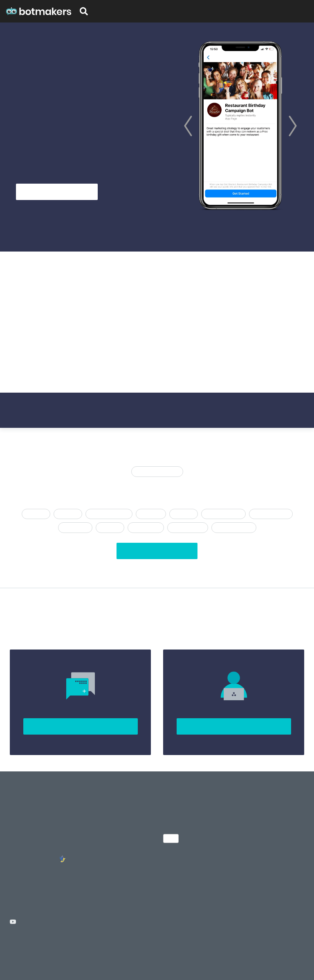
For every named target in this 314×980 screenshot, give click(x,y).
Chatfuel (36, 514)
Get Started (57, 192)
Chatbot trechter (223, 514)
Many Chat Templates (116, 824)
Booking (110, 527)
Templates (110, 11)
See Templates (128, 192)
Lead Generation (234, 527)
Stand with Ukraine (35, 861)
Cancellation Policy (93, 949)
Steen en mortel (271, 514)
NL (171, 838)
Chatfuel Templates (113, 836)
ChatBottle (207, 958)
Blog (261, 11)
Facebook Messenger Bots (115, 873)
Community (25, 836)
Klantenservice (188, 527)
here (213, 339)
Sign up (302, 11)
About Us (22, 812)
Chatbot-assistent (109, 514)
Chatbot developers (36, 849)
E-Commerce (146, 527)
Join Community (81, 727)
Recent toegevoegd (157, 471)
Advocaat (183, 514)
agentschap (75, 527)
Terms (17, 949)
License (59, 949)
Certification (144, 11)
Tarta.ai (177, 958)
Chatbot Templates (112, 812)
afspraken (151, 514)
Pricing (280, 11)
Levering (68, 514)
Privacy (37, 949)
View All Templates (157, 551)
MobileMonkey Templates (106, 853)
